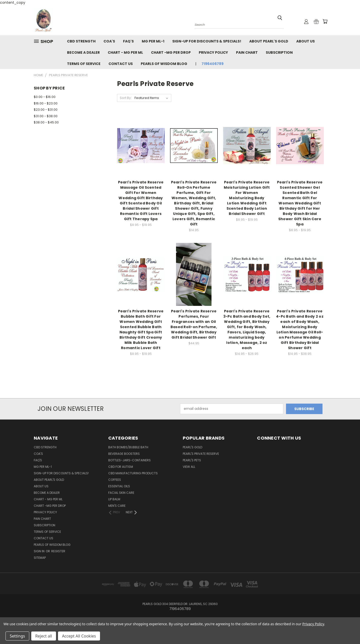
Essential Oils (119, 486)
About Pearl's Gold (269, 41)
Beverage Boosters (124, 454)
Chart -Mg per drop (171, 52)
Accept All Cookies (79, 636)
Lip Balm (114, 499)
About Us (305, 41)
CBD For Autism (121, 467)
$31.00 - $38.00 (46, 116)
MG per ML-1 (153, 41)
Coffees (115, 480)
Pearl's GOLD (192, 447)
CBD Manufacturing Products (133, 473)
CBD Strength (81, 41)
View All (189, 467)
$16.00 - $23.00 (46, 103)
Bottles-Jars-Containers (129, 460)
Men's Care (117, 506)
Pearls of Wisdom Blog (164, 64)
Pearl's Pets (192, 460)
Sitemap (40, 558)
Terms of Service (84, 64)
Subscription (279, 52)
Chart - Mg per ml (125, 52)
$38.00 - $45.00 (46, 122)
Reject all (44, 636)
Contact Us (121, 64)
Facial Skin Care (121, 493)
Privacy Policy (213, 52)
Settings (17, 636)
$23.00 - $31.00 (46, 110)
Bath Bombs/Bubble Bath (128, 447)
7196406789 (212, 64)
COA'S (109, 41)
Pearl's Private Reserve (201, 454)
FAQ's (128, 41)
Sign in (39, 551)
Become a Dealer (83, 52)
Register (58, 551)
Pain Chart (247, 52)
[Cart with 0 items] (325, 21)
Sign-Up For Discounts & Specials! (207, 41)
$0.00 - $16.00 (45, 97)
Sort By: (126, 98)
